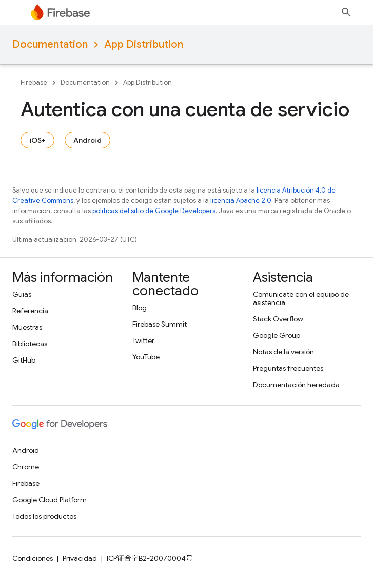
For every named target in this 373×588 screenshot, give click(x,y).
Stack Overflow (278, 319)
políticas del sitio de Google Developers (154, 211)
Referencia (30, 311)
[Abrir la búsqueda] (346, 12)
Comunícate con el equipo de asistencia (301, 298)
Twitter (143, 340)
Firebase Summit (160, 324)
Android (87, 140)
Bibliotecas (30, 344)
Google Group (277, 335)
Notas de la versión (283, 352)
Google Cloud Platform (50, 500)
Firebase (34, 82)
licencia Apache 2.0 (241, 201)
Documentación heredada (296, 385)
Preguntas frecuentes (288, 368)
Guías (22, 294)
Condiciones (33, 558)
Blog (140, 308)
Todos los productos (44, 516)
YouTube (146, 357)
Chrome (26, 467)
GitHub (24, 360)
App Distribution (144, 44)
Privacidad (80, 558)
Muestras (27, 327)
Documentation (50, 44)
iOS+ (37, 140)
